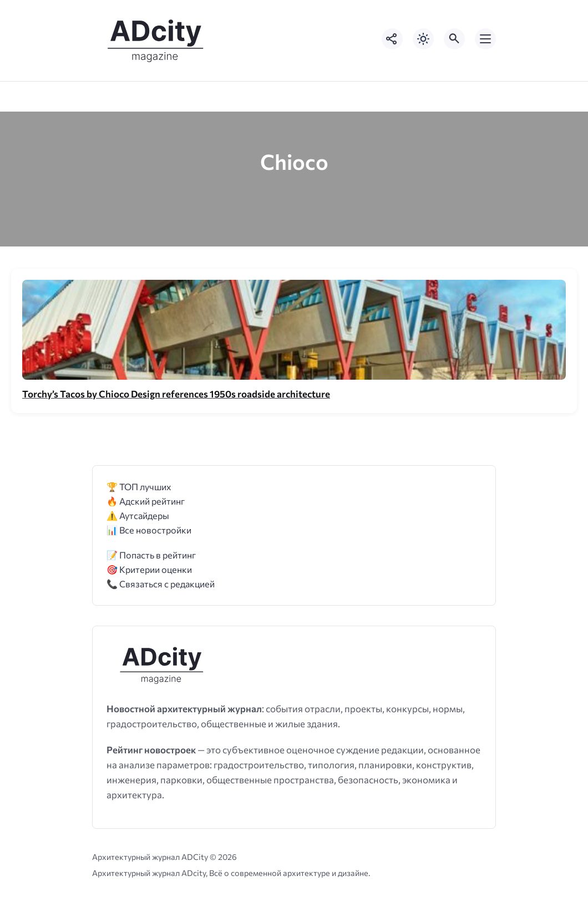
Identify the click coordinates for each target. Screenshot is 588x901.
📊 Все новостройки (149, 530)
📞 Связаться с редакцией (161, 584)
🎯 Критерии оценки (149, 569)
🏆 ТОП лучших (139, 487)
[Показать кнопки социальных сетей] (392, 39)
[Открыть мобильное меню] (485, 39)
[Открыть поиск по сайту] (454, 39)
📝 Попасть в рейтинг (151, 555)
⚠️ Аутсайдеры (138, 515)
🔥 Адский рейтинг (146, 501)
